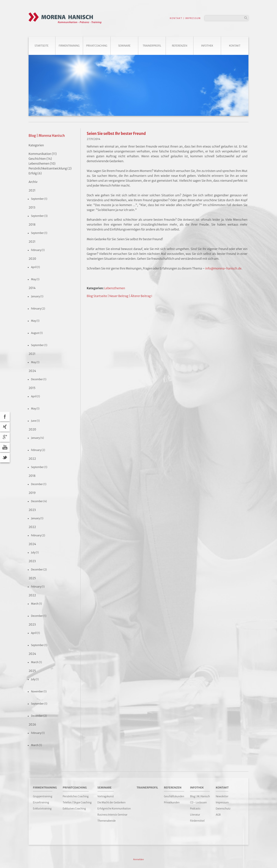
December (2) (39, 570)
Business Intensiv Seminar (112, 815)
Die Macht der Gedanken (112, 803)
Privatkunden (172, 803)
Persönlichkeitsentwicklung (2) (50, 168)
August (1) (37, 333)
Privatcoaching (97, 46)
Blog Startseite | (98, 296)
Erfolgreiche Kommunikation (114, 809)
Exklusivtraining (42, 809)
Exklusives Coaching (74, 809)
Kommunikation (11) (43, 154)
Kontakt (235, 46)
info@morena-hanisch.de (223, 268)
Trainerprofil (152, 46)
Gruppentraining (43, 796)
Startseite (41, 46)
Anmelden (138, 859)
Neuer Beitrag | (120, 296)
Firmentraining (69, 46)
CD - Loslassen (198, 803)
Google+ (5, 437)
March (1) (36, 604)
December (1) (39, 379)
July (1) (35, 553)
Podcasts (195, 809)
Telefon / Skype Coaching (77, 803)
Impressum (222, 803)
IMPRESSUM (193, 18)
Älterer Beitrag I (141, 296)
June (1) (35, 421)
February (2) (38, 309)
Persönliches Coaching (76, 796)
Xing (5, 427)
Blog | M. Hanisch (200, 796)
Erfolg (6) (35, 173)
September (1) (39, 199)
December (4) (39, 501)
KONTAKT (176, 18)
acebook (5, 417)
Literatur (195, 815)
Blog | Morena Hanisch (47, 136)
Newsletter (222, 796)
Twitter (5, 458)
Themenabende (107, 821)
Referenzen (180, 46)
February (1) (38, 250)
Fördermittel (197, 821)
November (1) (39, 692)
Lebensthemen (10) (42, 164)
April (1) (35, 267)
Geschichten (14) (40, 159)
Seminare (124, 46)
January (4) (37, 438)
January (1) (37, 296)
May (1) (35, 279)
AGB (218, 815)
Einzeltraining (41, 803)
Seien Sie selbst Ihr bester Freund (116, 134)
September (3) (39, 216)
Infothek (207, 46)
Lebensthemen (115, 288)
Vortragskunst (106, 796)
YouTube (5, 447)
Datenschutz (223, 809)
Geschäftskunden (174, 796)
